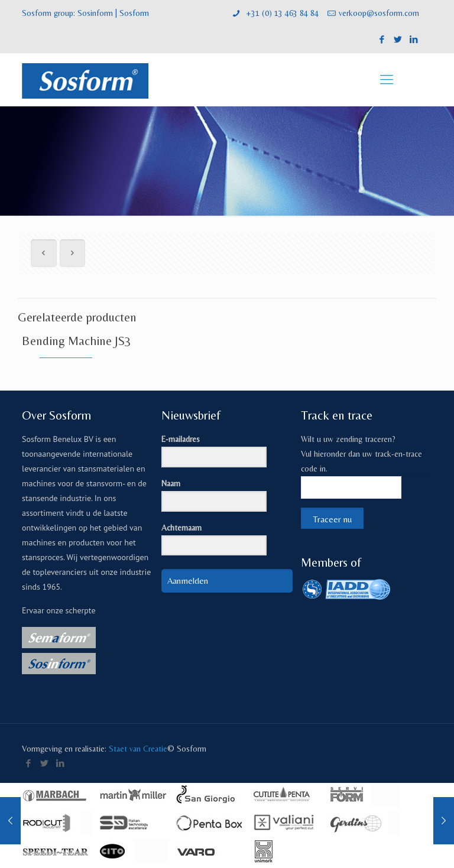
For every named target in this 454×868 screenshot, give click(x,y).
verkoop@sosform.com (379, 13)
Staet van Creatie (138, 749)
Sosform (134, 13)
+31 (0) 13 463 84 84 (281, 13)
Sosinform (95, 13)
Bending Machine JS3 (77, 341)
